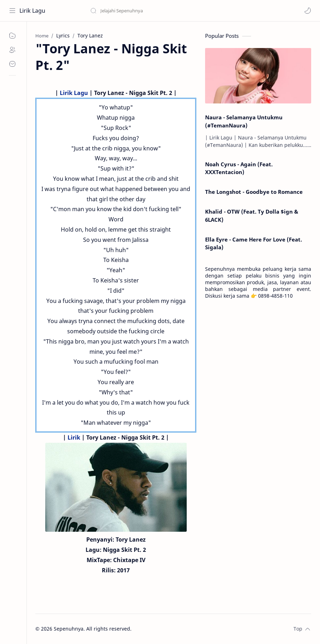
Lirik (74, 437)
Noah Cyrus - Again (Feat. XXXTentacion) (239, 168)
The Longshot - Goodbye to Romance (254, 192)
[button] (308, 11)
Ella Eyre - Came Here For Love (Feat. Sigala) (254, 243)
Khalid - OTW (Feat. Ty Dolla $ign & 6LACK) (252, 216)
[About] (12, 50)
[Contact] (12, 64)
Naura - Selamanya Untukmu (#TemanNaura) (244, 121)
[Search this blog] (147, 11)
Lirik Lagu (32, 11)
